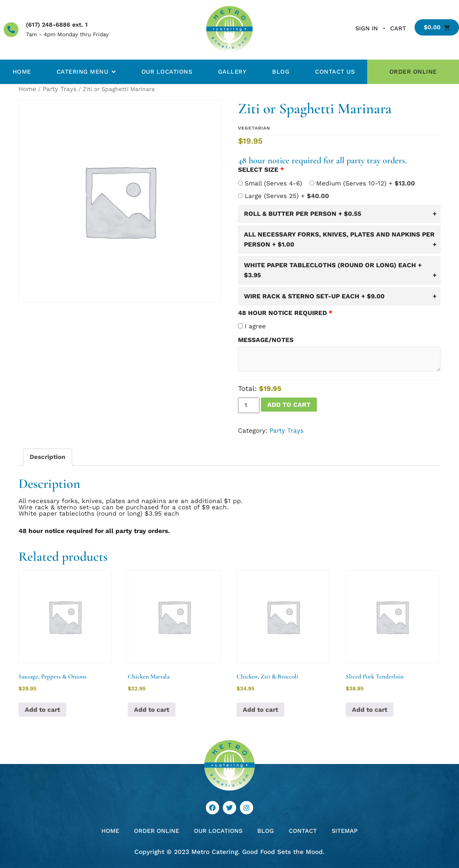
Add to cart (289, 405)
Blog (281, 72)
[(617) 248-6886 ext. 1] (11, 30)
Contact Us (335, 72)
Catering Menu (86, 72)
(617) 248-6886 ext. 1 (57, 25)
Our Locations (167, 72)
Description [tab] (48, 457)
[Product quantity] (249, 405)
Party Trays (60, 89)
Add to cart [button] (42, 710)
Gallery (232, 72)
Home (22, 72)
